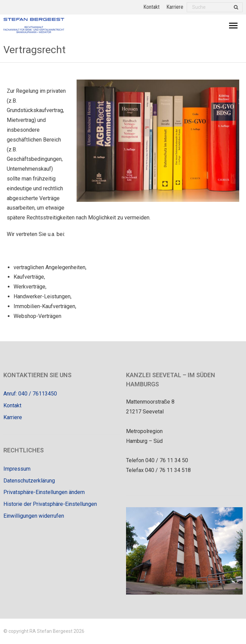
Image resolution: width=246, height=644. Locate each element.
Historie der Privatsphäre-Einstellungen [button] (50, 504)
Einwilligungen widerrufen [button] (34, 516)
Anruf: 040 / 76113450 (30, 394)
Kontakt (151, 7)
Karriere (175, 7)
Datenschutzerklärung (29, 481)
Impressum (17, 469)
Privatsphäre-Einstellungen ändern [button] (44, 492)
